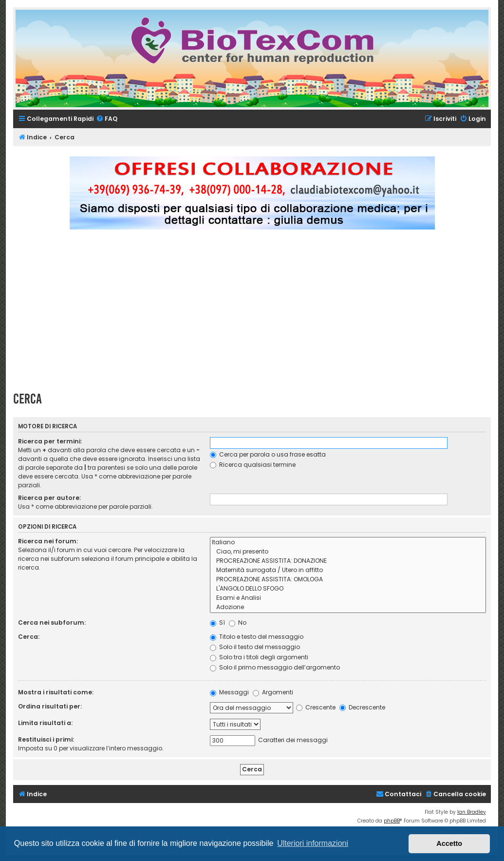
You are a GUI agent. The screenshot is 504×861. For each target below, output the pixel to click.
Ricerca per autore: (49, 498)
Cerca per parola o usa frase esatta (268, 454)
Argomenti (273, 692)
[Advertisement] (259, 315)
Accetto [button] (449, 843)
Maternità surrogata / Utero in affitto (348, 570)
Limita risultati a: (45, 723)
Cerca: (29, 637)
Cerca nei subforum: (52, 622)
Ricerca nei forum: (48, 541)
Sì (217, 622)
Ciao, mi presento (348, 552)
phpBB (392, 821)
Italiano (348, 543)
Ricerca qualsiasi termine (253, 465)
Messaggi (229, 692)
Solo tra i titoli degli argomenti (259, 657)
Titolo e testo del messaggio (257, 637)
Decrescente (362, 707)
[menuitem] (107, 119)
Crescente (316, 707)
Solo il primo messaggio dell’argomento (275, 667)
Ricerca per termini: (50, 441)
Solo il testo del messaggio (255, 647)
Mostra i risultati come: (56, 692)
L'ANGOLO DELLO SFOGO (348, 589)
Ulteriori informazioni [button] (313, 843)
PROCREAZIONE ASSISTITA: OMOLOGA (348, 580)
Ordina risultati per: (50, 706)
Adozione (348, 607)
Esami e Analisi (348, 598)
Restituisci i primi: (46, 739)
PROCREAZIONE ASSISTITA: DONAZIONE (348, 561)
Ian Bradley (472, 812)
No (238, 622)
